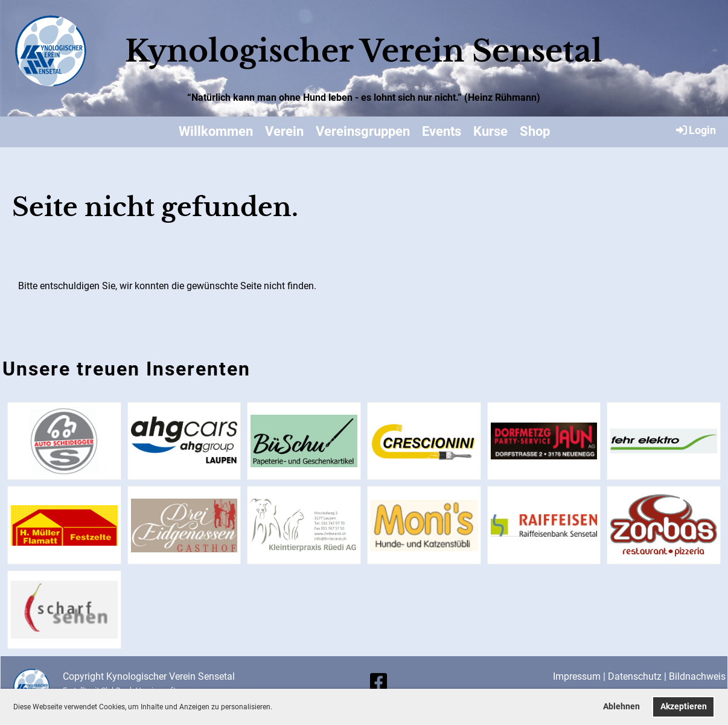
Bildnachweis (697, 676)
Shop (535, 131)
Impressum (577, 676)
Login (695, 130)
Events (442, 131)
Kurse (490, 131)
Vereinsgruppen (363, 131)
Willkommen (216, 131)
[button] (276, 708)
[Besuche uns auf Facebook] (378, 682)
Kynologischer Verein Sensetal (364, 51)
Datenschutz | (638, 676)
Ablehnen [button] (621, 707)
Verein (284, 131)
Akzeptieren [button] (684, 707)
